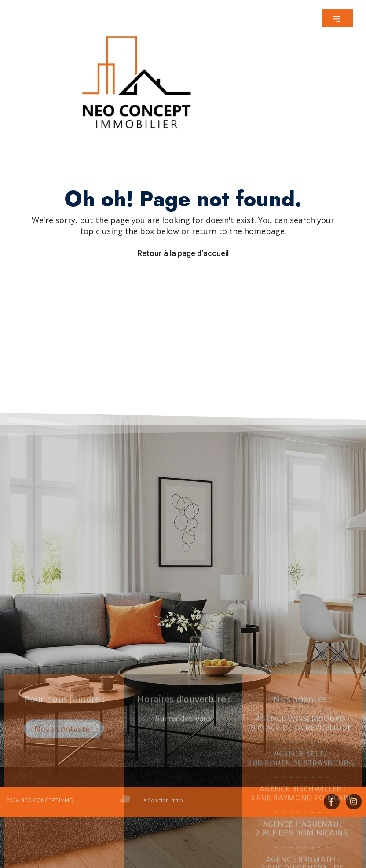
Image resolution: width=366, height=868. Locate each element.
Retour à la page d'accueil (183, 253)
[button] (338, 18)
